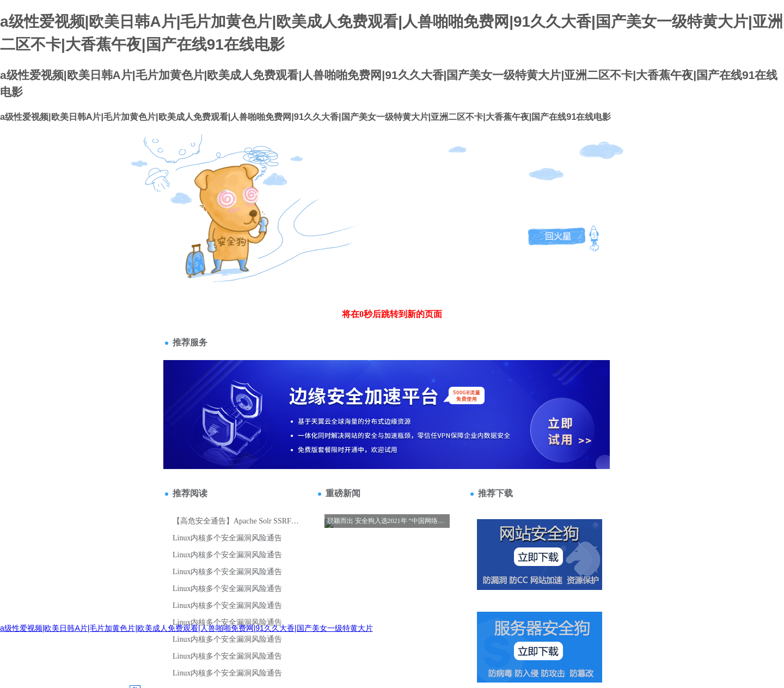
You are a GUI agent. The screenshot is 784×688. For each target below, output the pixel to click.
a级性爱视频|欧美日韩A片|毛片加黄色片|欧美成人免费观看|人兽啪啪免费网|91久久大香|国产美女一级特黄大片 (186, 628)
